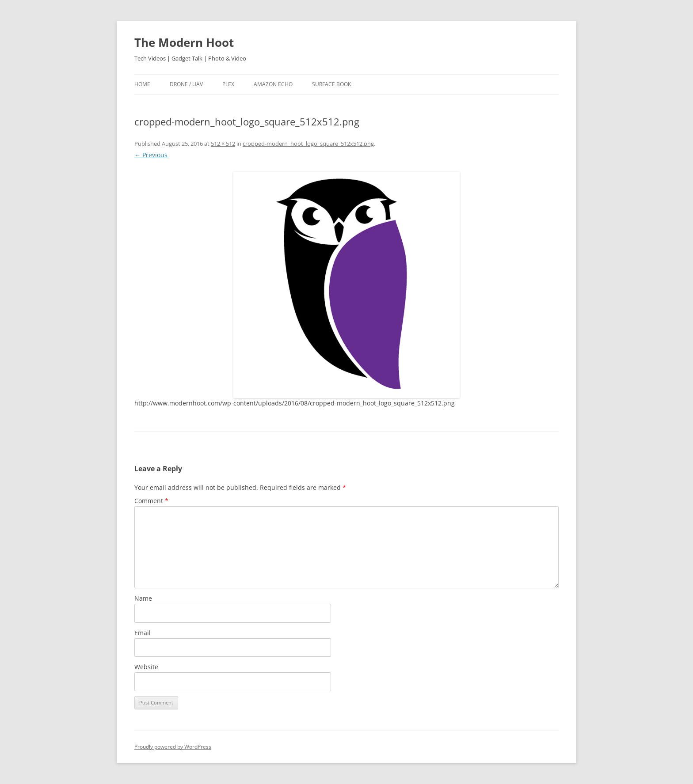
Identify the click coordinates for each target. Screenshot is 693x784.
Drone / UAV (186, 84)
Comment (151, 501)
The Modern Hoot (184, 42)
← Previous (151, 155)
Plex (228, 84)
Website (146, 667)
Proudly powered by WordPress (173, 747)
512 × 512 (223, 144)
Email (143, 633)
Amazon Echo (273, 84)
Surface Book (331, 84)
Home (142, 84)
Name (143, 598)
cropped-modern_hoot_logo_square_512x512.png (308, 144)
